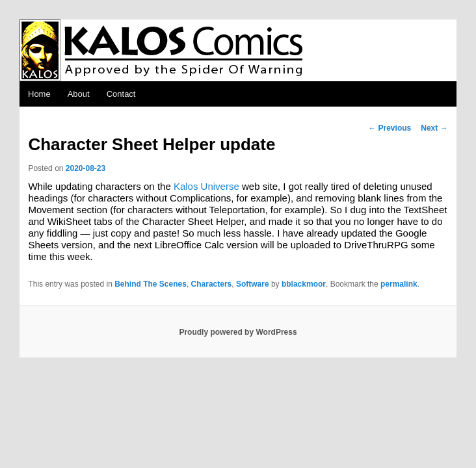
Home (39, 94)
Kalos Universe (206, 186)
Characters (212, 284)
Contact (121, 94)
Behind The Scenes (151, 284)
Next (434, 128)
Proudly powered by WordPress (238, 332)
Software (253, 284)
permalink (399, 284)
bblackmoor (304, 284)
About (79, 94)
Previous (390, 128)
